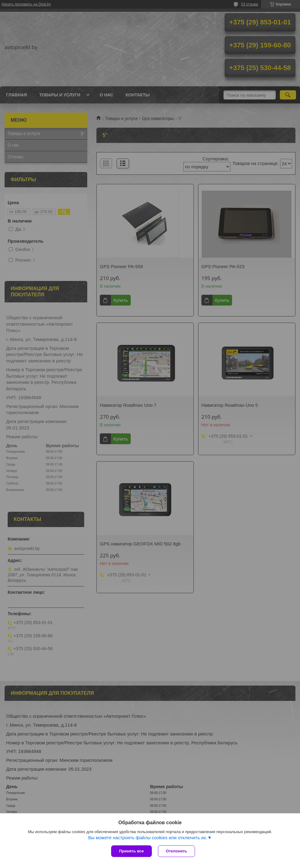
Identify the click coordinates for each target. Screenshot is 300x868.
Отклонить (176, 851)
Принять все (131, 851)
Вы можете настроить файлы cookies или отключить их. (148, 838)
